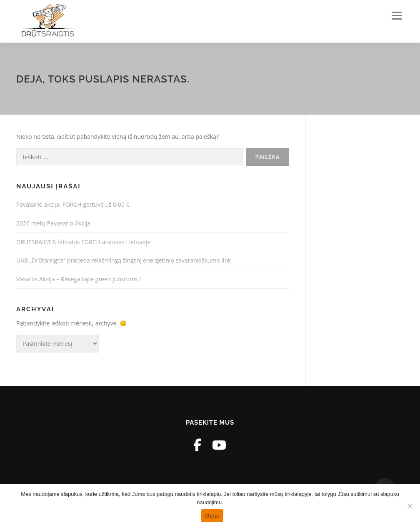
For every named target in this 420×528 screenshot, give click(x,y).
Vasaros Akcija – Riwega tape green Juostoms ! (79, 279)
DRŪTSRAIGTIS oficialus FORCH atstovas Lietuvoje (84, 242)
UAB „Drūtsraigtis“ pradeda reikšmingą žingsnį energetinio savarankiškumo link (124, 260)
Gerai (212, 516)
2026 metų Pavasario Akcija (53, 223)
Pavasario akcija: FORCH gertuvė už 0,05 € (73, 204)
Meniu (396, 16)
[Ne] (410, 506)
